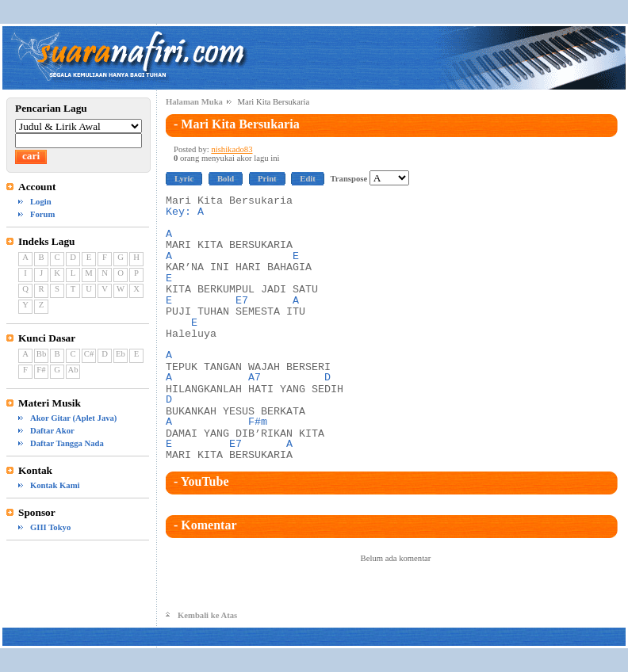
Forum (42, 214)
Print (267, 179)
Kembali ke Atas (207, 615)
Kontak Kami (55, 485)
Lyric (184, 179)
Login (41, 202)
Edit (308, 179)
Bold (226, 179)
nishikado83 (232, 149)
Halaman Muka (194, 102)
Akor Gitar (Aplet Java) (73, 418)
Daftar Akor (52, 431)
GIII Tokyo (50, 527)
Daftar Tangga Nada (67, 443)
